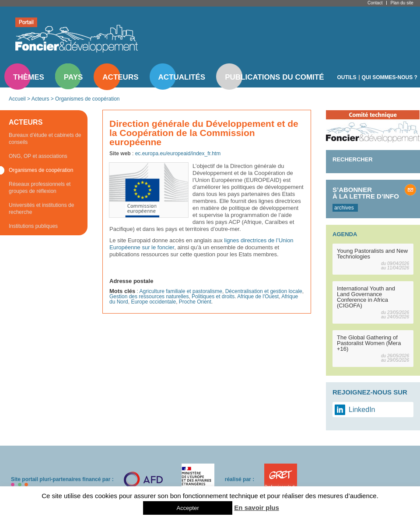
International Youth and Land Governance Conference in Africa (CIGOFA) (366, 297)
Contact (375, 3)
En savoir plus (257, 508)
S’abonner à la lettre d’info (366, 193)
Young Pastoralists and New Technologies (372, 254)
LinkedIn (362, 410)
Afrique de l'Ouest (258, 297)
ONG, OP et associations (38, 156)
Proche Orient (195, 302)
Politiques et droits (213, 297)
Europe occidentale (153, 302)
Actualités (182, 77)
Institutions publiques (33, 226)
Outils (347, 77)
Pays (73, 77)
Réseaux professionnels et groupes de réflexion (40, 188)
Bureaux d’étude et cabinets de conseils (45, 139)
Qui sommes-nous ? (390, 77)
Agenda (345, 234)
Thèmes (29, 77)
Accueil (17, 99)
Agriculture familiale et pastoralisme (181, 291)
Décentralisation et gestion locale (264, 291)
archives (344, 208)
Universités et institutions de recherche (41, 209)
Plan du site (402, 3)
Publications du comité (274, 77)
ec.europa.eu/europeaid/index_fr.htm (178, 154)
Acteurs (120, 77)
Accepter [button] (187, 508)
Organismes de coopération (87, 99)
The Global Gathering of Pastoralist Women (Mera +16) (369, 343)
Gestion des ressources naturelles (149, 297)
